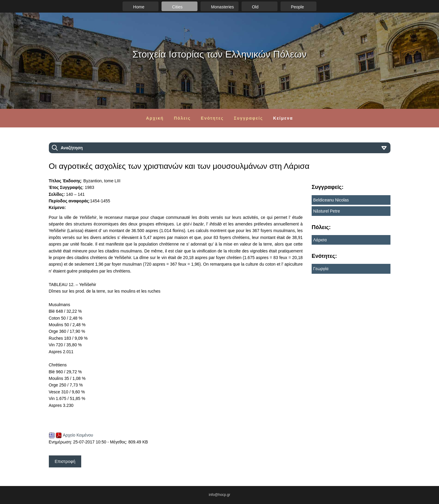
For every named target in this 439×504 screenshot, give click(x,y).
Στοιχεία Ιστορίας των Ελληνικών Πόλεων (219, 54)
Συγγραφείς (248, 118)
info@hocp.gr (220, 495)
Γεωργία (321, 269)
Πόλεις (182, 118)
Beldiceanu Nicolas (331, 200)
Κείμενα (283, 118)
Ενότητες (212, 118)
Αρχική (155, 118)
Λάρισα (320, 240)
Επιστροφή (65, 461)
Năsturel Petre (326, 211)
